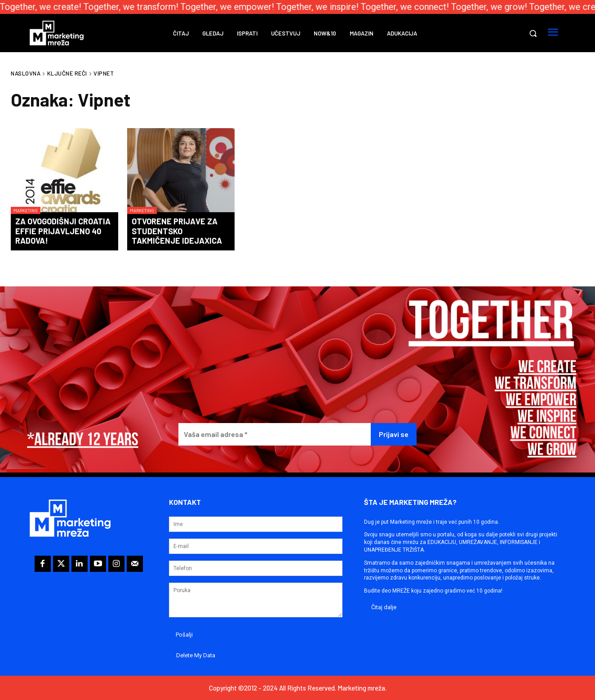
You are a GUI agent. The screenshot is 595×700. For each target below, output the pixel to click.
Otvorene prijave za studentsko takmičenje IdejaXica (177, 231)
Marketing (26, 210)
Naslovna (26, 73)
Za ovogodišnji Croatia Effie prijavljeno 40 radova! (63, 231)
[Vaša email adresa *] (275, 435)
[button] (533, 33)
